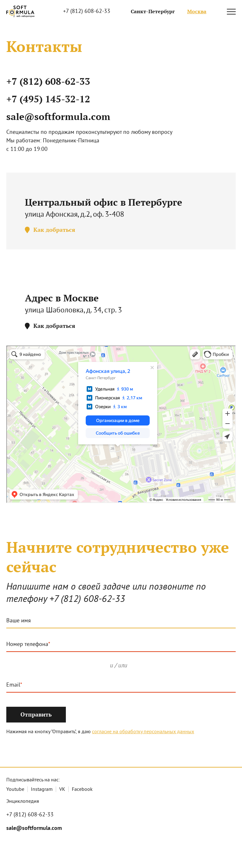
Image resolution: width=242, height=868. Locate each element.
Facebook (82, 790)
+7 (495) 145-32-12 (48, 99)
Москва (197, 11)
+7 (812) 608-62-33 (87, 11)
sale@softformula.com (58, 117)
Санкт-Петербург (153, 11)
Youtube (15, 790)
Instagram (42, 790)
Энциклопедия (23, 802)
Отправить (36, 714)
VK (62, 790)
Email (13, 685)
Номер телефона (27, 645)
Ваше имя (19, 621)
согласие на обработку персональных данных (143, 732)
